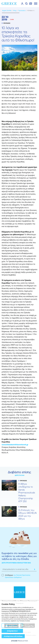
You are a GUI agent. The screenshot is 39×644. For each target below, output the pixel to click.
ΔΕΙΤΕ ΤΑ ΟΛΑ (20, 475)
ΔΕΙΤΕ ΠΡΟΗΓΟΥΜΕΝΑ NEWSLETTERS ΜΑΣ (16, 563)
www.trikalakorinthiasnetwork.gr (15, 445)
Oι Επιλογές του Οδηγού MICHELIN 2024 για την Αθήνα (27, 515)
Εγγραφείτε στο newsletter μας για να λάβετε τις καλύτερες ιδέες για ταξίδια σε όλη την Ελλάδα (19, 556)
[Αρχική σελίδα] (7, 11)
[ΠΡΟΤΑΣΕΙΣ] (22, 11)
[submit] (35, 569)
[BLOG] (15, 11)
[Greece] (9, 4)
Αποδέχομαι (16, 576)
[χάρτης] (31, 4)
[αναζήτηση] (26, 4)
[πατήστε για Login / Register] (22, 4)
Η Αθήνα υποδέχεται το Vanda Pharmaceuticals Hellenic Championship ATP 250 (27, 493)
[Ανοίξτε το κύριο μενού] (36, 4)
